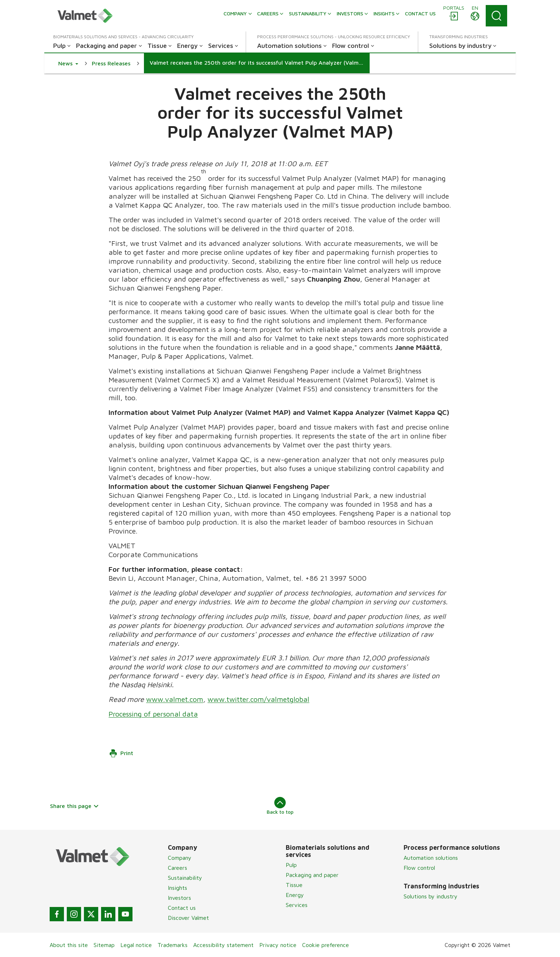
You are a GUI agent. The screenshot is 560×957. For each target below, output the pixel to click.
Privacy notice (278, 945)
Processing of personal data (153, 714)
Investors (179, 898)
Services (297, 905)
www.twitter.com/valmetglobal (258, 699)
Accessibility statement (223, 945)
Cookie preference (326, 945)
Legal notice (136, 945)
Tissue (294, 885)
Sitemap (104, 945)
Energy (295, 895)
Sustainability (185, 878)
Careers (177, 868)
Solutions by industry (431, 896)
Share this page (74, 806)
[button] (68, 63)
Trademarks (172, 945)
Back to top (280, 806)
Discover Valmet (188, 918)
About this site (69, 945)
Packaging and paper (312, 875)
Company (180, 858)
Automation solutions (431, 858)
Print (121, 753)
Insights (177, 888)
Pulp (291, 865)
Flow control (419, 868)
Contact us (182, 908)
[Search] (496, 16)
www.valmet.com (175, 699)
